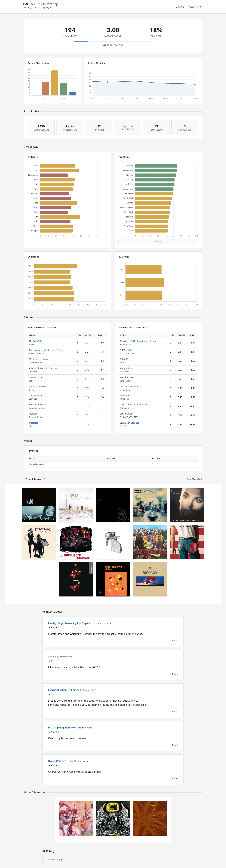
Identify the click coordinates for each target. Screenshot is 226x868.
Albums (180, 7)
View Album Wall (195, 479)
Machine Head (127, 377)
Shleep (52, 656)
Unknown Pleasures (130, 386)
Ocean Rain (55, 761)
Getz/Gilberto (36, 396)
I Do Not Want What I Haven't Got (46, 350)
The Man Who (36, 341)
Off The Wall (126, 350)
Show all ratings (55, 859)
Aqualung (125, 396)
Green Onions (127, 414)
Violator (33, 414)
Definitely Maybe (37, 386)
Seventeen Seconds (129, 423)
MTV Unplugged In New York (65, 728)
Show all (158, 241)
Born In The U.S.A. (38, 405)
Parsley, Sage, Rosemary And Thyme (69, 623)
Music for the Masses (40, 359)
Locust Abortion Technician (133, 405)
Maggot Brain (127, 368)
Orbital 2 (124, 359)
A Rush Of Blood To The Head (44, 368)
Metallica (34, 423)
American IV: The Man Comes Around (138, 341)
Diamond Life (36, 377)
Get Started (195, 7)
